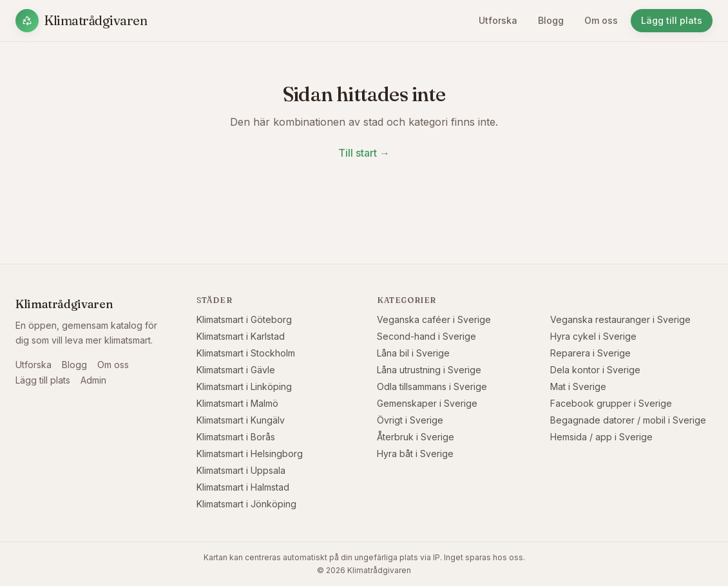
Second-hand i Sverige (426, 336)
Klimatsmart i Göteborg (244, 319)
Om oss (601, 20)
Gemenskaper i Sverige (427, 403)
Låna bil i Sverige (413, 353)
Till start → (364, 153)
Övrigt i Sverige (410, 420)
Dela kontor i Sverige (595, 370)
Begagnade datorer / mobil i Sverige (628, 420)
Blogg (551, 20)
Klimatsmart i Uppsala (241, 470)
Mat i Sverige (578, 386)
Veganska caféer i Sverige (434, 319)
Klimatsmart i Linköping (244, 386)
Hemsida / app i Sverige (601, 437)
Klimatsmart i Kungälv (241, 420)
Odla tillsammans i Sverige (432, 386)
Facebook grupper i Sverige (611, 403)
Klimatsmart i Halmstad (243, 487)
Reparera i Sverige (590, 353)
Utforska (498, 20)
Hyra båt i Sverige (415, 454)
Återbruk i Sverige (416, 437)
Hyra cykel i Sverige (593, 336)
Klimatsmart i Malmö (237, 403)
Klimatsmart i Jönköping (246, 504)
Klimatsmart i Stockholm (246, 353)
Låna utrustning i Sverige (429, 370)
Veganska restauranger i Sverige (620, 319)
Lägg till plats (672, 20)
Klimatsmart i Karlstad (241, 336)
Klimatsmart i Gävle (236, 370)
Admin (93, 380)
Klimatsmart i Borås (236, 437)
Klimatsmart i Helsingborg (250, 454)
